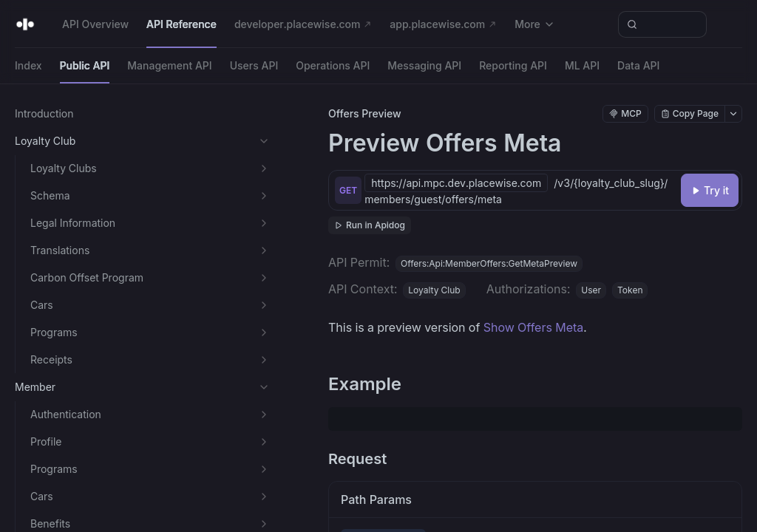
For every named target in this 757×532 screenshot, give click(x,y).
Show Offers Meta (534, 327)
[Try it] (710, 190)
